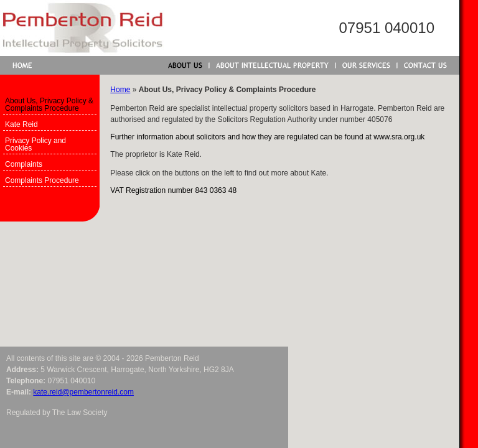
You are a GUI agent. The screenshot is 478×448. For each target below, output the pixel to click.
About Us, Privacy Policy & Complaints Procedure (49, 105)
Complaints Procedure (42, 180)
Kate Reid (21, 124)
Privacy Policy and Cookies (35, 144)
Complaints (24, 164)
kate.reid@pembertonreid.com (83, 392)
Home (120, 90)
